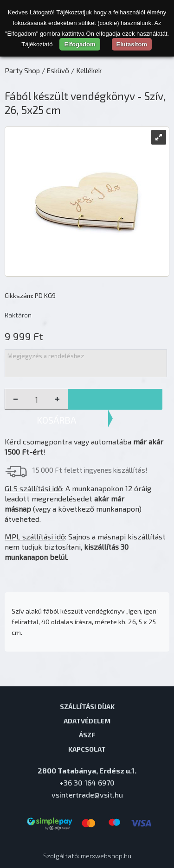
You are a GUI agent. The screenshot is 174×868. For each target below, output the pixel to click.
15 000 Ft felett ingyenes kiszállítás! (90, 470)
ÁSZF (87, 735)
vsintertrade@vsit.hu (87, 795)
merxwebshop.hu (106, 856)
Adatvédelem (87, 721)
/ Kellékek (86, 70)
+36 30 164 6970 (87, 782)
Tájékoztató (37, 44)
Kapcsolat (87, 749)
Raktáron (18, 315)
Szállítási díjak (87, 706)
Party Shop (22, 70)
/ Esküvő (55, 70)
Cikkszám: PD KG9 (30, 295)
